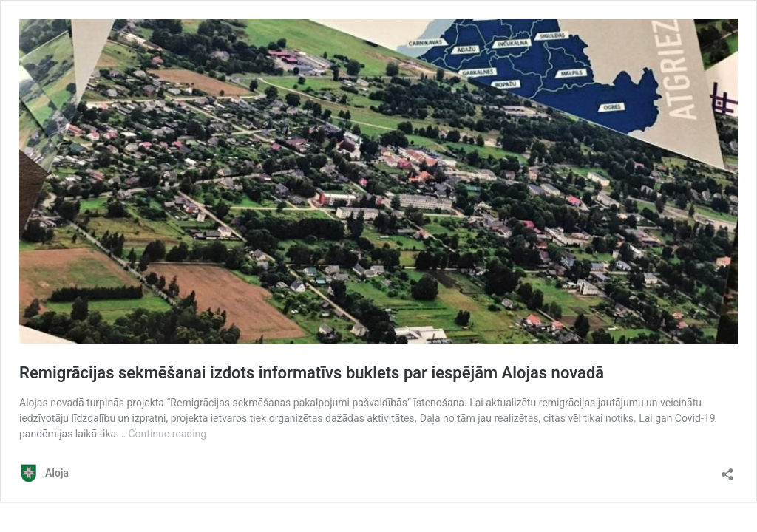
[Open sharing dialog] (727, 470)
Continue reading (168, 434)
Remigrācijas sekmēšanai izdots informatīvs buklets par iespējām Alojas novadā (312, 373)
